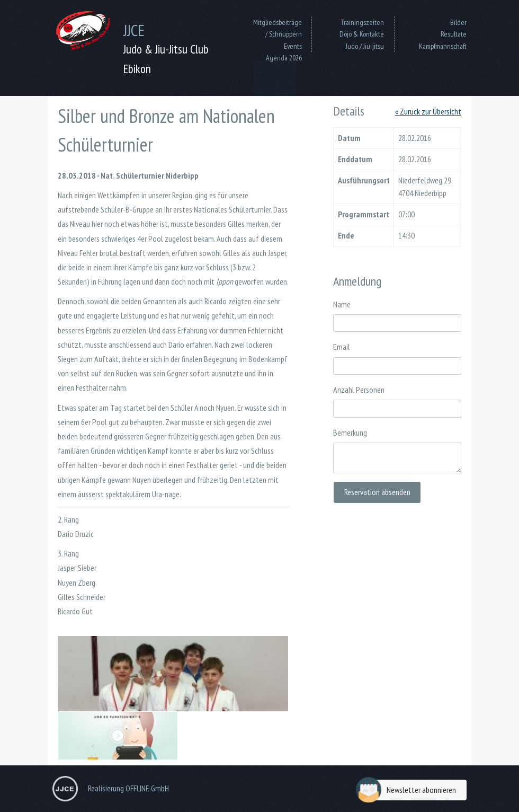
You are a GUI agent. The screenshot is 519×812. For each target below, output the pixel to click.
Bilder (458, 22)
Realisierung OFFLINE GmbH (128, 788)
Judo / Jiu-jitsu (365, 46)
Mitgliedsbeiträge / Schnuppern (278, 28)
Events (293, 46)
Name (342, 304)
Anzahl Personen (359, 390)
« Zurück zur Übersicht (428, 111)
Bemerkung (350, 433)
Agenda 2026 (284, 58)
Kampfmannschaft (443, 46)
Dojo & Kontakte (362, 34)
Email (342, 347)
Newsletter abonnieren (409, 790)
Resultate (454, 34)
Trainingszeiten (362, 22)
